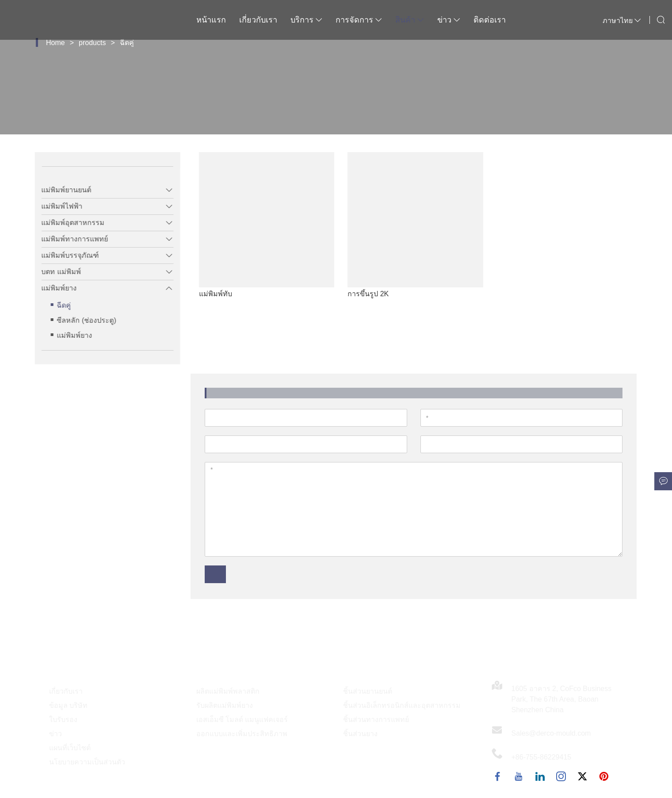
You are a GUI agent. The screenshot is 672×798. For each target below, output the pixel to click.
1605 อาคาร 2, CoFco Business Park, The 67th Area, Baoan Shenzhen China (562, 699)
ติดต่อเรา (490, 20)
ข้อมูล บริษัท (68, 705)
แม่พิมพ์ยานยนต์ (60, 190)
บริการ (306, 20)
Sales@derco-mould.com (551, 733)
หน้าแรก (211, 20)
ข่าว (449, 20)
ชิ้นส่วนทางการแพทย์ (376, 720)
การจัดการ (359, 20)
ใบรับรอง (63, 720)
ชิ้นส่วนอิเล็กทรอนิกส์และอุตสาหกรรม (402, 705)
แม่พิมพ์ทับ (234, 294)
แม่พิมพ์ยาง (53, 288)
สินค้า (410, 20)
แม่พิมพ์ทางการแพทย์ (69, 239)
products (92, 43)
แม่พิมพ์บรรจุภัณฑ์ (64, 255)
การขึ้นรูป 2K (387, 294)
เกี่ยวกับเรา (258, 20)
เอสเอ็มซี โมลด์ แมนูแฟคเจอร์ (242, 720)
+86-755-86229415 (542, 757)
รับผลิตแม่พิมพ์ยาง (225, 705)
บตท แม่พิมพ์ (55, 272)
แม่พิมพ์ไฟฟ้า (56, 206)
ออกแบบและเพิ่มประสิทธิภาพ (242, 734)
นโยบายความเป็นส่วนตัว (87, 762)
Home (55, 43)
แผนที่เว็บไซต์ (70, 748)
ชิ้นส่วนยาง (360, 734)
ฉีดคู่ (127, 43)
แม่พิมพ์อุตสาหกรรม (67, 223)
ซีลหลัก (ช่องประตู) (80, 320)
